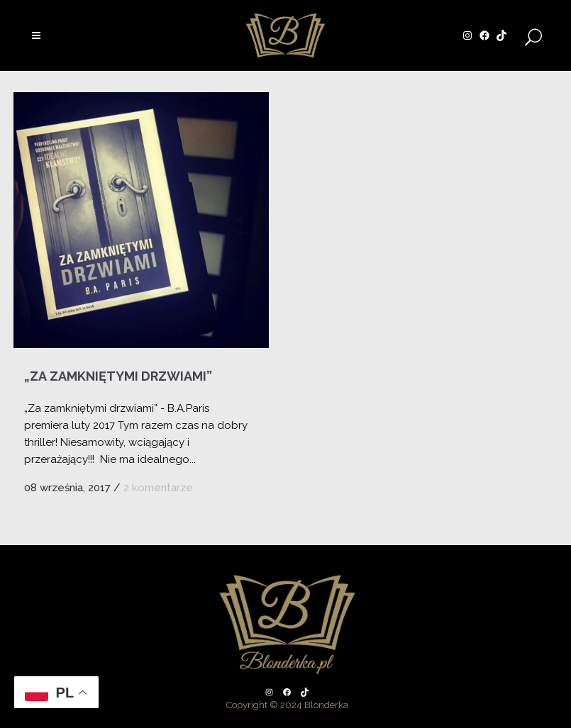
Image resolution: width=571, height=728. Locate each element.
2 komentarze (158, 488)
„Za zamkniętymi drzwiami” (118, 376)
